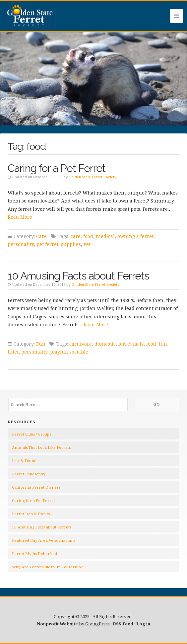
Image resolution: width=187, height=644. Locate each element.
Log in (143, 624)
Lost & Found (24, 461)
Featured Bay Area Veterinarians (44, 540)
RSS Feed (123, 624)
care (76, 236)
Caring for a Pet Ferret (57, 168)
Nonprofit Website (57, 624)
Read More (20, 217)
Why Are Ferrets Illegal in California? (47, 567)
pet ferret (47, 244)
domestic (105, 344)
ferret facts (131, 344)
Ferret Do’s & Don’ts (31, 514)
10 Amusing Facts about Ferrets (78, 276)
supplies (71, 244)
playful (58, 352)
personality (21, 244)
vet (87, 244)
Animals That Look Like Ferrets (41, 447)
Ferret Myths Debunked (34, 554)
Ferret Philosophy (29, 474)
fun (163, 344)
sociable (79, 352)
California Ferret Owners (36, 487)
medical (105, 236)
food (88, 236)
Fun (41, 344)
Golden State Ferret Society (93, 177)
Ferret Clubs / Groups (31, 434)
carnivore (81, 344)
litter (13, 352)
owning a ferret (135, 236)
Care (41, 236)
